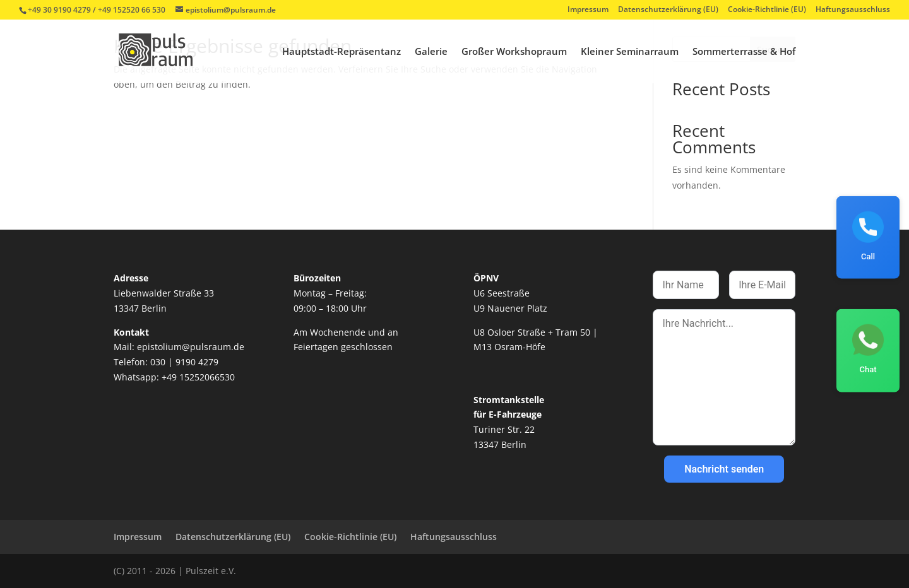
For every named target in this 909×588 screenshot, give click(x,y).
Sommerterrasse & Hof (744, 52)
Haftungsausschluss (853, 10)
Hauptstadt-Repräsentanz (342, 52)
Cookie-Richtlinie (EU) (767, 10)
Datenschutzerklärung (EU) (668, 10)
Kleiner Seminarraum (630, 52)
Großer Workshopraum (514, 52)
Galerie (431, 52)
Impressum (588, 10)
